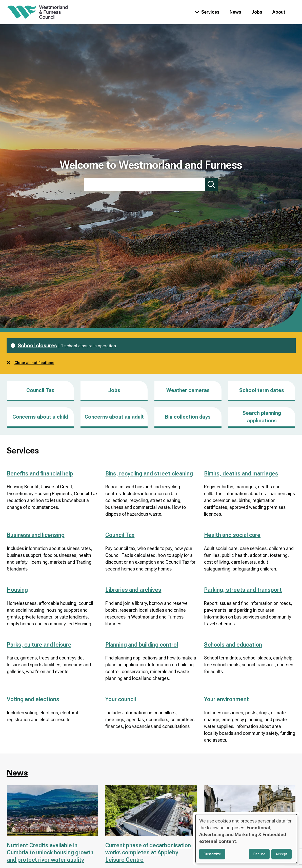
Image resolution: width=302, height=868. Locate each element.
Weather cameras (188, 390)
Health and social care (232, 535)
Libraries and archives (133, 590)
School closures (37, 346)
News (235, 12)
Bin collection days (188, 417)
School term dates (262, 390)
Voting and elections (33, 699)
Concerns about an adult (114, 417)
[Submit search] (211, 185)
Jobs (257, 12)
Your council (121, 699)
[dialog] (246, 839)
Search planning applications (262, 417)
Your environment (226, 699)
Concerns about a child (40, 417)
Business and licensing (36, 535)
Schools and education (233, 645)
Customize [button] (212, 854)
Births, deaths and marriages (241, 474)
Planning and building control (142, 645)
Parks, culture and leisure (39, 645)
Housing (17, 590)
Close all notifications (31, 363)
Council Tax (40, 390)
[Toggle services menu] (206, 12)
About (279, 12)
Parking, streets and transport (243, 590)
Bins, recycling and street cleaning (149, 474)
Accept (281, 854)
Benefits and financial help (40, 474)
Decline (259, 854)
